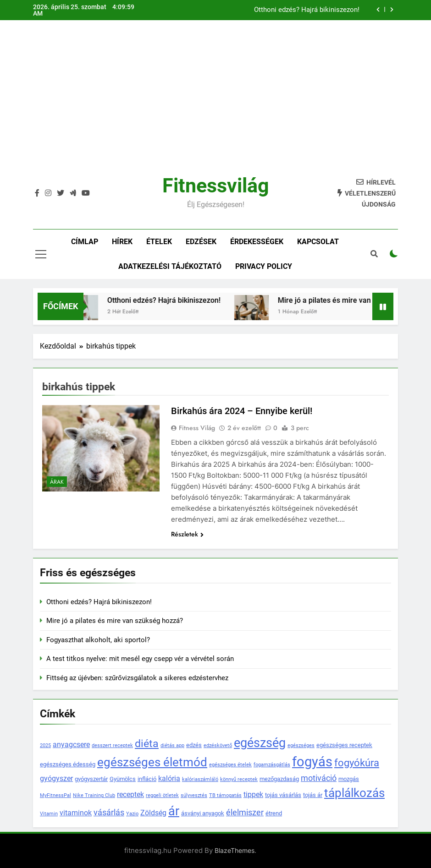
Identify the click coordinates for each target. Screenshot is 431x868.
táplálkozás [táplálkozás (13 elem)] (354, 793)
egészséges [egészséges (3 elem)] (301, 745)
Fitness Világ (197, 428)
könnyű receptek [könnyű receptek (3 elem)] (239, 779)
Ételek (159, 242)
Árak (57, 482)
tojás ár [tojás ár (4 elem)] (313, 795)
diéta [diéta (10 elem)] (147, 744)
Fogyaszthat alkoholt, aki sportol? (98, 640)
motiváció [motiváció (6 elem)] (319, 778)
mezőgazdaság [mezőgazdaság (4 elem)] (279, 779)
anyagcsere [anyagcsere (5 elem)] (71, 745)
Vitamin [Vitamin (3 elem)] (49, 814)
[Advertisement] (215, 105)
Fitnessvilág (216, 186)
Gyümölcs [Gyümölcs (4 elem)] (123, 779)
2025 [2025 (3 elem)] (45, 745)
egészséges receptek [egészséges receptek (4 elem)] (344, 745)
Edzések (201, 242)
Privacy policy (264, 266)
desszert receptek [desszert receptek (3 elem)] (112, 745)
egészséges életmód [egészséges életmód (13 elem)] (152, 762)
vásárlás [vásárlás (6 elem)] (109, 813)
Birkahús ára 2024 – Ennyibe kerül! (242, 411)
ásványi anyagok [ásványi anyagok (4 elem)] (203, 813)
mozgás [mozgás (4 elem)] (349, 779)
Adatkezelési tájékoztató (170, 266)
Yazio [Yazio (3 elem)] (132, 814)
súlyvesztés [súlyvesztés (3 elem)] (194, 795)
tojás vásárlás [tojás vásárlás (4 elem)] (283, 795)
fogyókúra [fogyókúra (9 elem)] (357, 763)
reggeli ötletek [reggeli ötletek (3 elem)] (162, 795)
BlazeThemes (235, 850)
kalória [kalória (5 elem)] (169, 779)
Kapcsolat (318, 242)
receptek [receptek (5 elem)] (130, 795)
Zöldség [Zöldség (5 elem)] (153, 813)
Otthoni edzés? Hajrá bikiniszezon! (307, 10)
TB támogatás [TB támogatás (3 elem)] (225, 795)
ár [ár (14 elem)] (174, 811)
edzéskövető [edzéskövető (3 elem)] (218, 745)
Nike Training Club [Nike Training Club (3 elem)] (94, 795)
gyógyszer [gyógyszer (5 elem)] (56, 779)
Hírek (122, 242)
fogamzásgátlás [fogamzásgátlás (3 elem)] (272, 765)
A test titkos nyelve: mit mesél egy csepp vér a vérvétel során (140, 659)
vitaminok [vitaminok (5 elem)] (76, 813)
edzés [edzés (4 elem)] (194, 745)
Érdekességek (257, 242)
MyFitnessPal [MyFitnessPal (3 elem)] (55, 795)
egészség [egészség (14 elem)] (260, 743)
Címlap (85, 242)
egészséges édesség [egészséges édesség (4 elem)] (68, 764)
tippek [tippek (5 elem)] (253, 795)
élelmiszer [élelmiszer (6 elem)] (245, 813)
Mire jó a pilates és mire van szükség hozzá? (115, 621)
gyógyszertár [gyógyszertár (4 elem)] (91, 779)
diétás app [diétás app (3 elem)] (172, 745)
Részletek (187, 534)
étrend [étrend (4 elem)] (274, 813)
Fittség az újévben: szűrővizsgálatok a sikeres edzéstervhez (137, 678)
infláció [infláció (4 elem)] (147, 779)
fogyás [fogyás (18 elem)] (312, 762)
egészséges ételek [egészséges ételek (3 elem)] (230, 765)
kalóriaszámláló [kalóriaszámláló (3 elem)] (200, 779)
